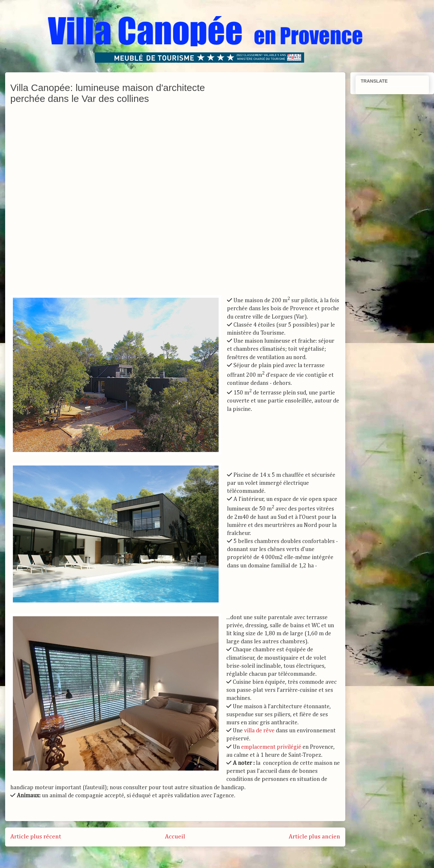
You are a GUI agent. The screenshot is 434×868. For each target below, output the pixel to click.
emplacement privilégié (271, 747)
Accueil (175, 837)
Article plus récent (36, 837)
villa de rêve (259, 731)
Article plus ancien (314, 837)
